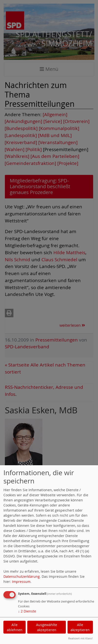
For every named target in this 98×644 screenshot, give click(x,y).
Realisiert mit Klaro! (80, 638)
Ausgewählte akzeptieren (47, 627)
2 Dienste (27, 611)
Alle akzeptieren (80, 627)
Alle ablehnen (15, 627)
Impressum (21, 582)
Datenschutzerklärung (22, 576)
